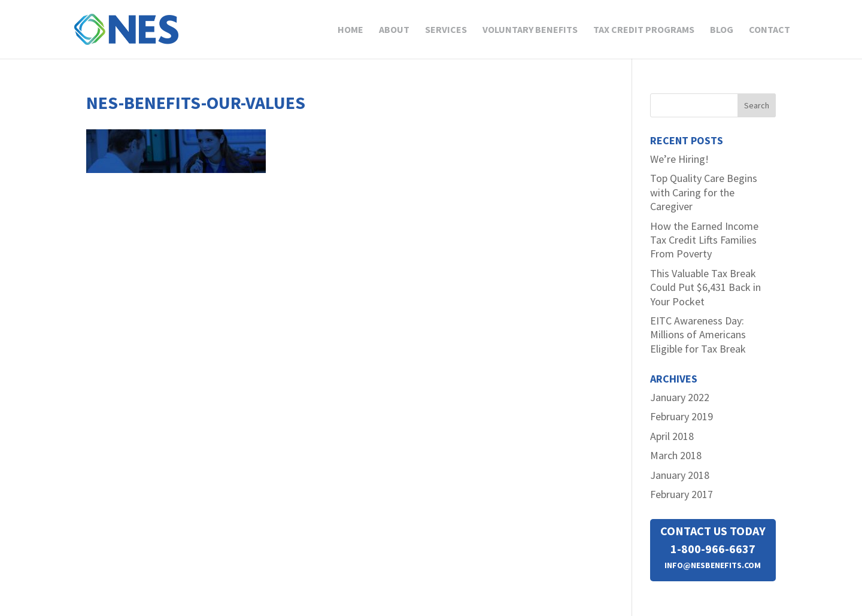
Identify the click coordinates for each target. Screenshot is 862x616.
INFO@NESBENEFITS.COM (713, 565)
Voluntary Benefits (530, 30)
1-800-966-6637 (713, 549)
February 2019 (682, 416)
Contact (770, 30)
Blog (722, 30)
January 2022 (680, 397)
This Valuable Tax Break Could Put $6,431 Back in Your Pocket (705, 287)
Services (446, 30)
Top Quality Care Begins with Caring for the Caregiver (704, 192)
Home (350, 30)
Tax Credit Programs (644, 30)
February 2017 (682, 494)
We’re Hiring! (679, 159)
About (394, 30)
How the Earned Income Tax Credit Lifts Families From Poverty (704, 240)
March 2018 (676, 455)
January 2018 (680, 475)
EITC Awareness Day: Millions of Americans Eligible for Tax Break (698, 335)
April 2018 (672, 436)
